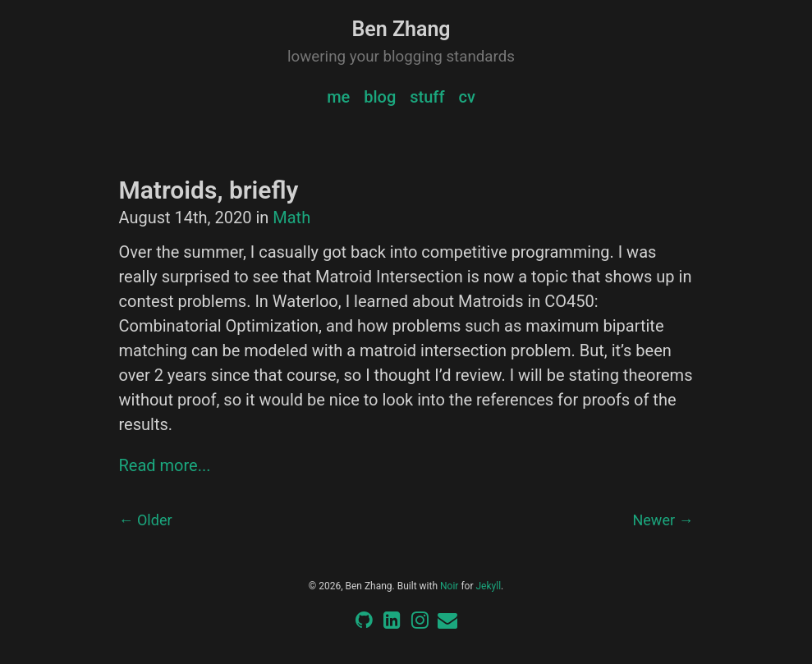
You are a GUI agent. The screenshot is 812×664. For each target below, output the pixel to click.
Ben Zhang (401, 29)
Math (291, 218)
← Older (146, 520)
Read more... (165, 465)
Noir (449, 586)
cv (466, 97)
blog (380, 97)
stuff (427, 97)
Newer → (663, 520)
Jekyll (488, 586)
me (338, 97)
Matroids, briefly (209, 190)
